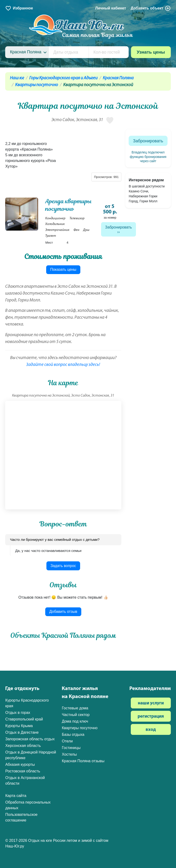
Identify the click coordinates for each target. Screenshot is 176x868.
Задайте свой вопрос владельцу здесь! (63, 365)
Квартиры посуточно (37, 85)
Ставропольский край (24, 719)
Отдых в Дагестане (22, 732)
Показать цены (63, 269)
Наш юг (17, 78)
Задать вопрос (63, 566)
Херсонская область (23, 746)
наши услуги (151, 703)
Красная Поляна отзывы (83, 761)
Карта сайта (16, 796)
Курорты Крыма (19, 726)
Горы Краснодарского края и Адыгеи (63, 78)
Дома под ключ (75, 721)
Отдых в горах (18, 713)
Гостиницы (71, 748)
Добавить (151, 8)
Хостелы (69, 754)
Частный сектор (76, 715)
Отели (67, 741)
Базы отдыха (73, 735)
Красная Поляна (118, 78)
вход (151, 730)
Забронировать (119, 227)
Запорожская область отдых (30, 739)
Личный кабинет (111, 8)
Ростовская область (23, 771)
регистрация (151, 717)
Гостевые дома (75, 708)
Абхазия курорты (20, 764)
